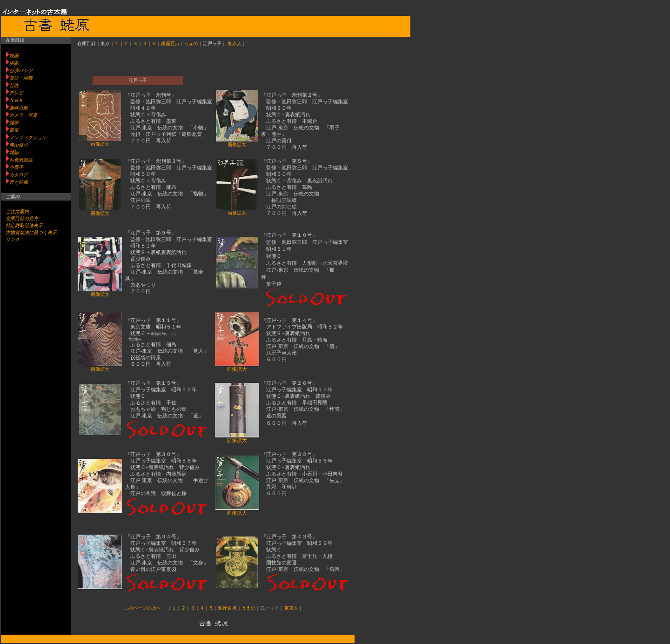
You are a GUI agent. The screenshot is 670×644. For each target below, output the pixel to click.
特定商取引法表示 (24, 225)
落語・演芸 (21, 78)
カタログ (19, 175)
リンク (13, 239)
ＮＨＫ (16, 100)
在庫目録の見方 (22, 218)
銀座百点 (170, 44)
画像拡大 (100, 144)
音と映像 (19, 182)
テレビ (16, 93)
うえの (191, 44)
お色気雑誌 (21, 160)
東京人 (234, 44)
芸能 (14, 85)
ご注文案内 (17, 211)
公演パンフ (21, 70)
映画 (14, 56)
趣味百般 (19, 108)
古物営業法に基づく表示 (31, 232)
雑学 (14, 123)
